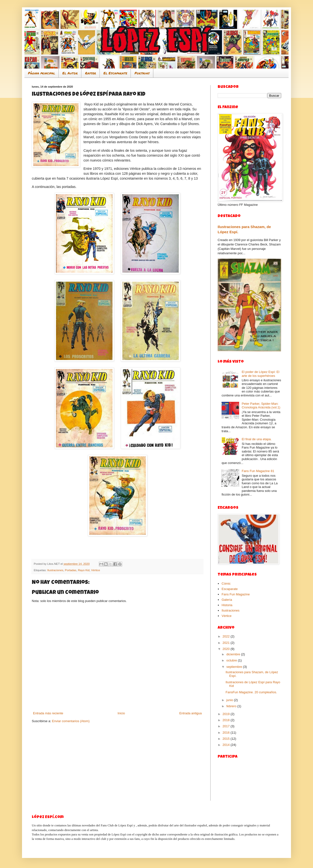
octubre (232, 660)
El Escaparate (115, 73)
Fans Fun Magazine (236, 594)
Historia (227, 605)
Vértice (96, 570)
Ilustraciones (55, 570)
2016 (227, 733)
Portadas (142, 73)
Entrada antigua (190, 713)
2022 (227, 636)
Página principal (41, 73)
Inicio (121, 713)
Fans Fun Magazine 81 (258, 471)
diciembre (234, 654)
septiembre (235, 667)
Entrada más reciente (48, 713)
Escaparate (230, 589)
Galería (227, 600)
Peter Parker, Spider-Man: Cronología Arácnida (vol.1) (261, 406)
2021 (227, 643)
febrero (232, 706)
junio (230, 700)
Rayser (91, 73)
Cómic (226, 584)
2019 (227, 714)
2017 (227, 726)
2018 (227, 720)
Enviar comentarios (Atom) (71, 721)
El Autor (70, 73)
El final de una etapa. (257, 439)
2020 (227, 649)
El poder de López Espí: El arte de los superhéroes (260, 374)
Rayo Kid (84, 570)
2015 (227, 739)
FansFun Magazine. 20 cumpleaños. (251, 692)
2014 (227, 745)
